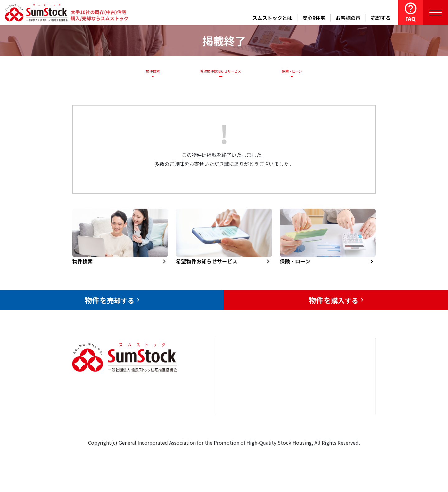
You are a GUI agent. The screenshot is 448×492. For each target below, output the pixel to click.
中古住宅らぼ (292, 407)
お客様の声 (348, 18)
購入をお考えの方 (242, 407)
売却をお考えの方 (242, 388)
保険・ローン (294, 71)
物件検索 (149, 71)
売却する (381, 18)
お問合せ (333, 369)
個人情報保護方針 (343, 416)
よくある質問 (292, 426)
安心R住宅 (314, 18)
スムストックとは (272, 18)
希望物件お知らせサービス (219, 71)
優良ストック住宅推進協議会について (345, 392)
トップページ (237, 369)
